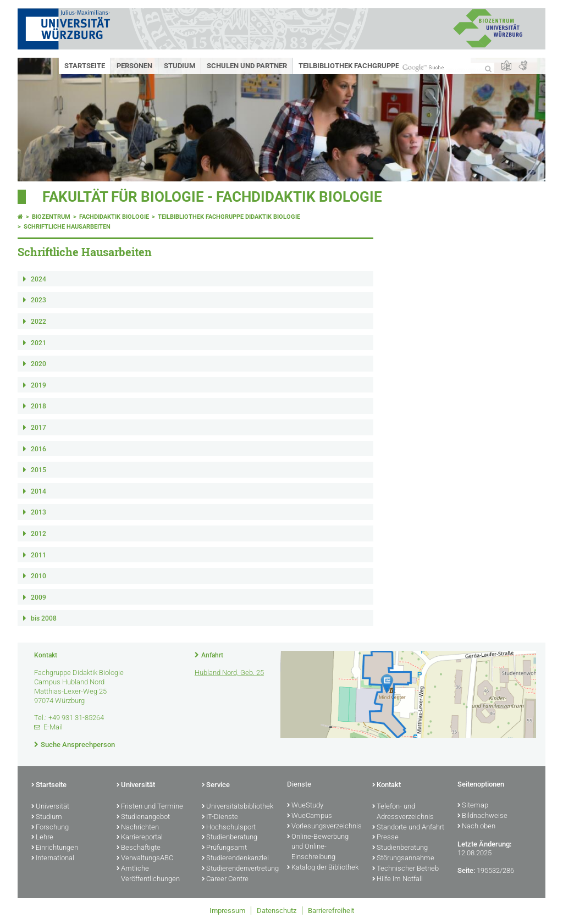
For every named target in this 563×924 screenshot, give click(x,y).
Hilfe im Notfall (398, 879)
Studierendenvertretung (239, 869)
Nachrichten (138, 828)
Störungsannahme (403, 859)
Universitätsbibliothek (238, 807)
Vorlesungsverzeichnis (324, 827)
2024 (38, 279)
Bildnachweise (482, 816)
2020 (38, 364)
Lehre (42, 838)
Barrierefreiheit (331, 911)
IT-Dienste (220, 817)
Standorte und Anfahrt (408, 828)
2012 (38, 534)
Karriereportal (140, 838)
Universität (50, 807)
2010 (38, 576)
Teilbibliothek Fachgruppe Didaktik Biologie (382, 66)
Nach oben (476, 827)
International (53, 859)
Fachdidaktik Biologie (114, 217)
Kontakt (387, 785)
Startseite (85, 66)
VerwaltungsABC (145, 859)
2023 (38, 300)
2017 (38, 428)
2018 (38, 406)
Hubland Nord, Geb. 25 (229, 673)
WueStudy (305, 806)
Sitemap (473, 806)
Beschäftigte (139, 848)
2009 (38, 597)
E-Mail (53, 727)
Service (216, 785)
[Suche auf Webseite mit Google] (446, 68)
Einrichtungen (55, 848)
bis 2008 (44, 618)
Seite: (466, 870)
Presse (385, 838)
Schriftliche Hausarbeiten (67, 227)
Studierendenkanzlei (235, 859)
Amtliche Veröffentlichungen (148, 874)
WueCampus (310, 816)
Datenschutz (277, 911)
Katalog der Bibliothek (323, 868)
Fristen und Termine (150, 807)
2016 (38, 449)
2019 (38, 385)
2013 (38, 512)
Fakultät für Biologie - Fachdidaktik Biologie (212, 197)
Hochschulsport (229, 828)
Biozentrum (51, 217)
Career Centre (225, 879)
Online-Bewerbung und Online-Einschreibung (318, 848)
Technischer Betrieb (405, 869)
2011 (38, 555)
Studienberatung (230, 838)
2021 (38, 343)
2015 (38, 470)
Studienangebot (143, 817)
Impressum (227, 911)
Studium (180, 66)
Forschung (50, 828)
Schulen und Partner (247, 66)
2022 (38, 322)
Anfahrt (212, 655)
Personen (134, 66)
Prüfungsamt (224, 848)
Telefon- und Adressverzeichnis (403, 812)
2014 (38, 491)
